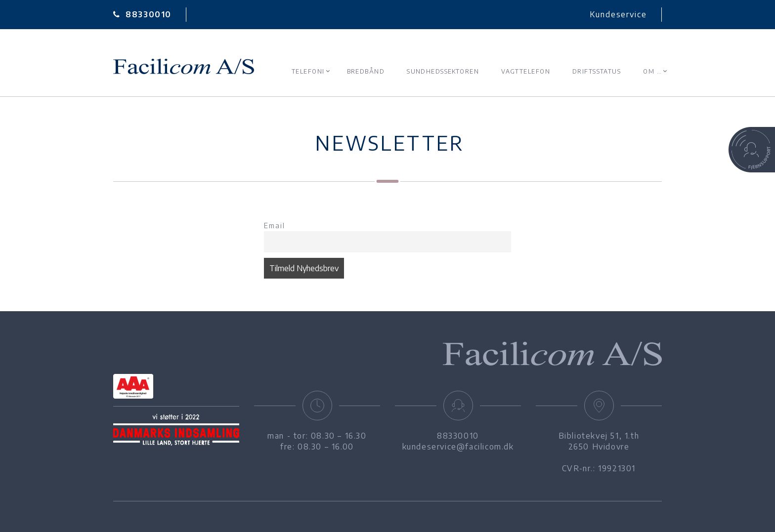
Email (275, 225)
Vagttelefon (526, 71)
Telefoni (308, 71)
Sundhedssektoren (443, 71)
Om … (652, 71)
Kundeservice (618, 14)
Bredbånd (366, 71)
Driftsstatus (597, 71)
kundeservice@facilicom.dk (458, 447)
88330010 (142, 14)
